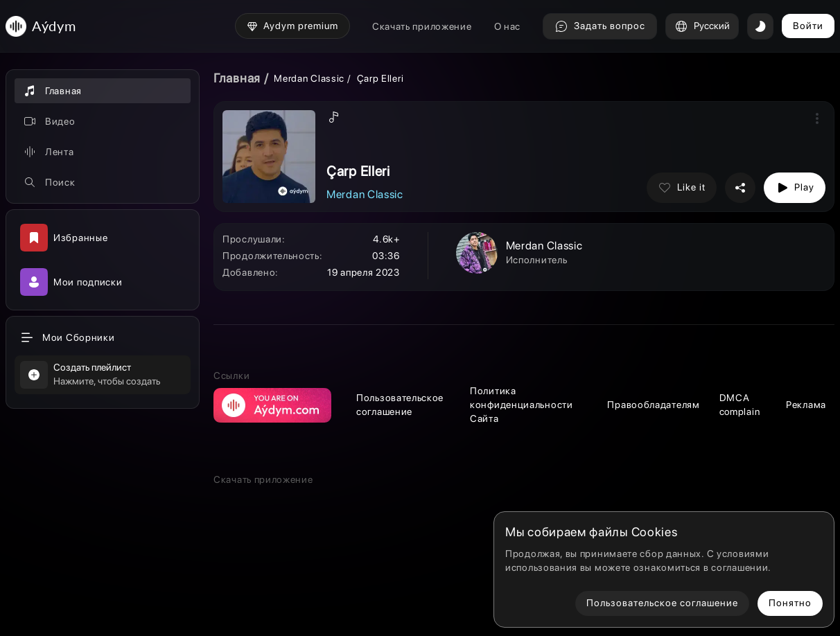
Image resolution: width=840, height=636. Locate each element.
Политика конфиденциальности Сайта (522, 405)
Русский (702, 26)
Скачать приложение (422, 26)
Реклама (806, 405)
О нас (508, 26)
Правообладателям (653, 405)
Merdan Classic (309, 78)
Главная (237, 78)
